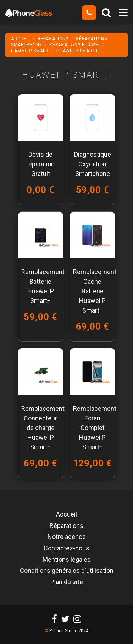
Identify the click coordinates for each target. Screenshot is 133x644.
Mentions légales (67, 560)
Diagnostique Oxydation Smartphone (93, 164)
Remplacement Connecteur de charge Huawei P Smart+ (43, 428)
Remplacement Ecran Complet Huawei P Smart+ (95, 428)
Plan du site (67, 582)
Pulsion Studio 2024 (69, 631)
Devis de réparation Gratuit (40, 164)
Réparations (66, 526)
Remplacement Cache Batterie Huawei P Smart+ (95, 291)
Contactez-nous (66, 549)
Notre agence (67, 537)
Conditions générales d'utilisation (67, 571)
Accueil (66, 515)
